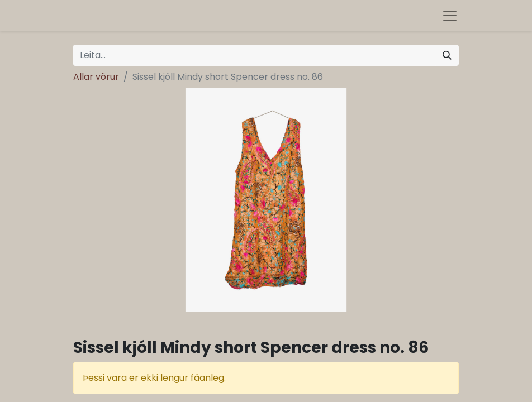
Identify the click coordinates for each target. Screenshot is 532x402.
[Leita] (447, 55)
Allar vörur (96, 77)
